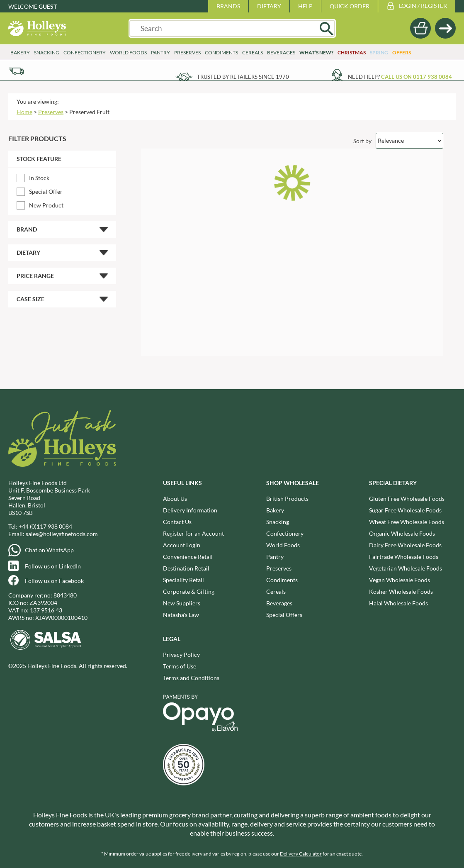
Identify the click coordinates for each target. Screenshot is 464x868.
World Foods (128, 52)
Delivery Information (190, 510)
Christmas (352, 52)
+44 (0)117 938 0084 (45, 526)
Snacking (47, 52)
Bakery (20, 52)
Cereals (253, 52)
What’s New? (316, 52)
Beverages (281, 52)
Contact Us (177, 522)
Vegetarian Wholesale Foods (406, 568)
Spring (379, 52)
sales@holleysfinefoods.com (62, 534)
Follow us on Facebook (54, 581)
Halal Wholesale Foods (398, 603)
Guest (48, 6)
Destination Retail (186, 568)
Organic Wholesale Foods (402, 533)
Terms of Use (180, 666)
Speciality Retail (183, 580)
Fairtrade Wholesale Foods (404, 557)
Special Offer (46, 191)
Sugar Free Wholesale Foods (405, 510)
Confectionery (85, 52)
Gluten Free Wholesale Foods (407, 499)
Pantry (160, 52)
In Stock (39, 178)
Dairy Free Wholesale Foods (405, 545)
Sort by (362, 140)
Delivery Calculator (301, 854)
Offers (402, 52)
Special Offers (284, 615)
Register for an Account (193, 533)
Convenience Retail (188, 557)
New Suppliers (182, 603)
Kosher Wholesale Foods (401, 591)
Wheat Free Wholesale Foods (407, 522)
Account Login (182, 545)
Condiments (221, 52)
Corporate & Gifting (189, 591)
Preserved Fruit (89, 112)
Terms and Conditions (191, 678)
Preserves (187, 52)
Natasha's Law (181, 615)
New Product (46, 205)
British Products (287, 499)
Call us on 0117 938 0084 (417, 77)
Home (24, 112)
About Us (175, 499)
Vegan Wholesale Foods (400, 580)
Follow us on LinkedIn (53, 566)
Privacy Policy (181, 655)
